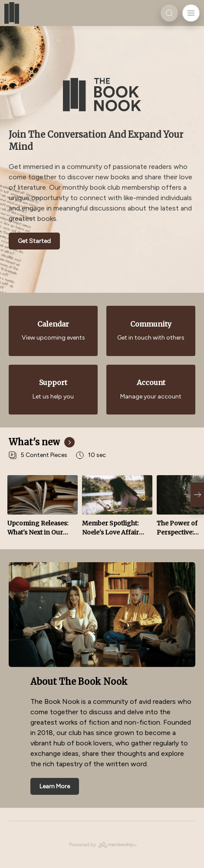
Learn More (55, 786)
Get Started (34, 241)
